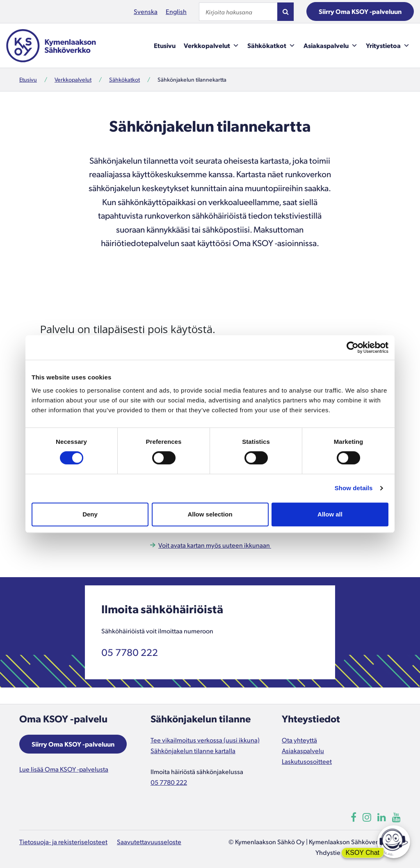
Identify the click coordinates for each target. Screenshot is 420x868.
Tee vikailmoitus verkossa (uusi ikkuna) (205, 740)
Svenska (146, 11)
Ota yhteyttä (299, 740)
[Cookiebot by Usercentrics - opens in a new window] (353, 347)
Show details (354, 488)
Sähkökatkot (271, 46)
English (176, 11)
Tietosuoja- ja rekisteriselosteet (63, 842)
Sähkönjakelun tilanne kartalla (193, 750)
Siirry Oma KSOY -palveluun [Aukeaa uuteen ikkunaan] (73, 744)
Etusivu (165, 45)
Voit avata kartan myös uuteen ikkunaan (215, 545)
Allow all (330, 514)
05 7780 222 (130, 652)
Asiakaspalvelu (331, 46)
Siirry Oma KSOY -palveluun (360, 11)
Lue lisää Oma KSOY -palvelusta (64, 769)
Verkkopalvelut (211, 46)
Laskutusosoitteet (307, 761)
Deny (90, 514)
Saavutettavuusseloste (149, 842)
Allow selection (210, 514)
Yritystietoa (388, 46)
